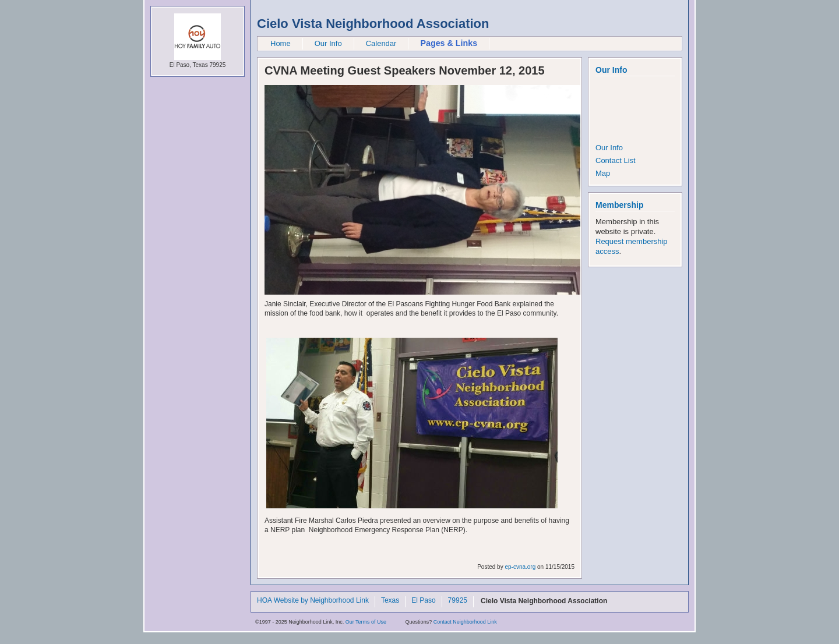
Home (281, 43)
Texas (390, 601)
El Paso (423, 601)
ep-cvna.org (520, 567)
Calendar (381, 43)
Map (603, 173)
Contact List (616, 160)
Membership (619, 205)
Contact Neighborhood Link (465, 622)
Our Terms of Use (366, 622)
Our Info (328, 43)
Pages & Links (449, 43)
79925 (458, 601)
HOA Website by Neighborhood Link (313, 601)
